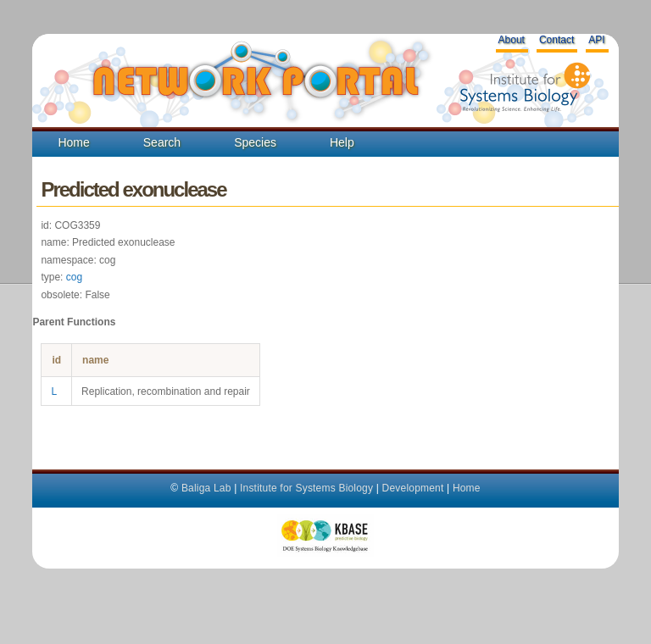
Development (413, 488)
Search (162, 142)
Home (73, 142)
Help (342, 142)
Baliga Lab (206, 488)
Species (255, 142)
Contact (556, 40)
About (512, 40)
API (596, 40)
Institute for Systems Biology (306, 488)
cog (74, 277)
